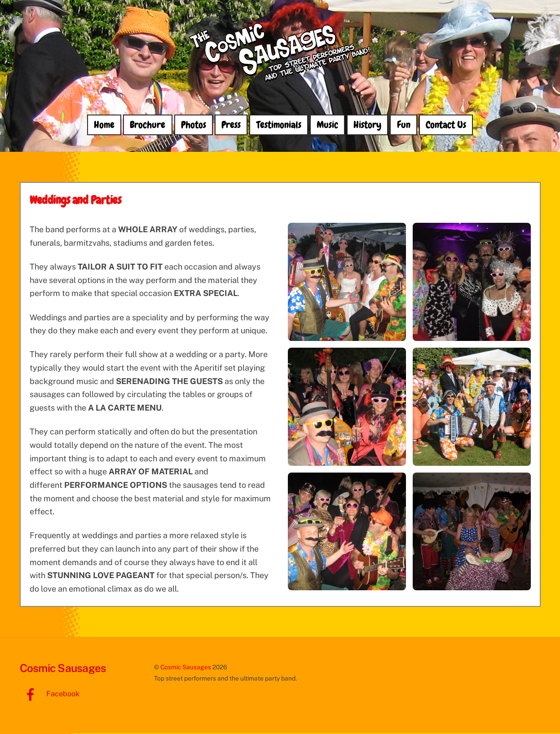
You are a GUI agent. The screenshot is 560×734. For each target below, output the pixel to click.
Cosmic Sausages (186, 668)
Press (231, 126)
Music (327, 126)
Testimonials (279, 126)
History (367, 126)
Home (104, 126)
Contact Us (446, 126)
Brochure (148, 126)
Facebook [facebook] (50, 695)
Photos (194, 126)
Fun (404, 126)
